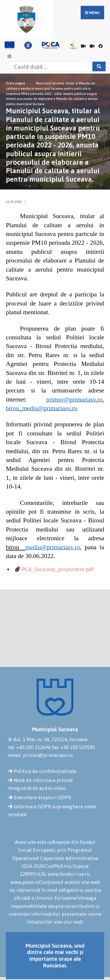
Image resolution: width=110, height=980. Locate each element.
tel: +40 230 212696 (29, 747)
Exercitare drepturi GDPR (42, 797)
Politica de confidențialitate (45, 771)
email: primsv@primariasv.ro (40, 755)
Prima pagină (15, 83)
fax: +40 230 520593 (73, 747)
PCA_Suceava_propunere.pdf (58, 569)
